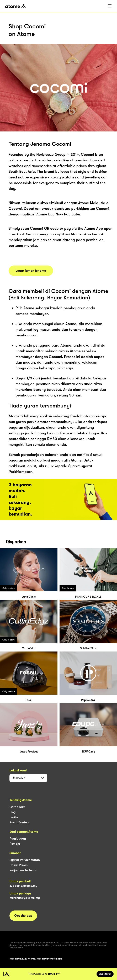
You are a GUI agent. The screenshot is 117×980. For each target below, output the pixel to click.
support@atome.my (23, 886)
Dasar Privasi (19, 865)
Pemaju (15, 844)
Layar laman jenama (31, 271)
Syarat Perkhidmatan (25, 860)
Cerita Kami (18, 807)
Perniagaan (18, 839)
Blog (13, 812)
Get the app (23, 916)
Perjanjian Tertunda (23, 870)
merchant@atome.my (25, 898)
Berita (14, 817)
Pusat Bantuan (20, 822)
